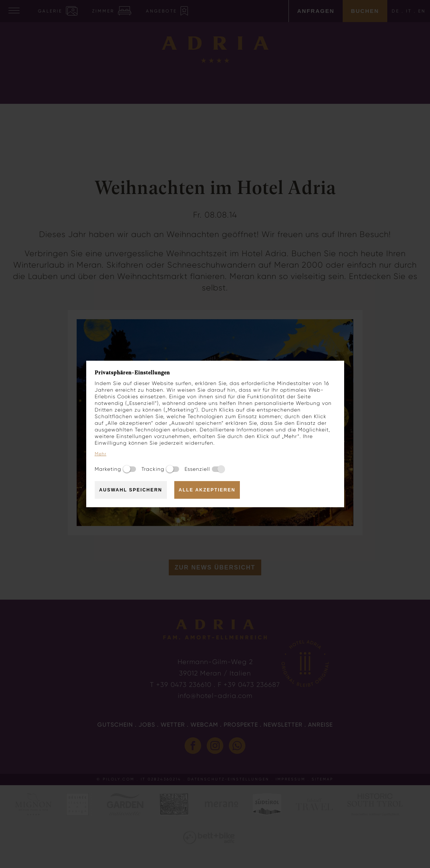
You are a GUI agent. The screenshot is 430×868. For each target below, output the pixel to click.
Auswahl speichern (131, 490)
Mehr (101, 454)
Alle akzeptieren (207, 490)
